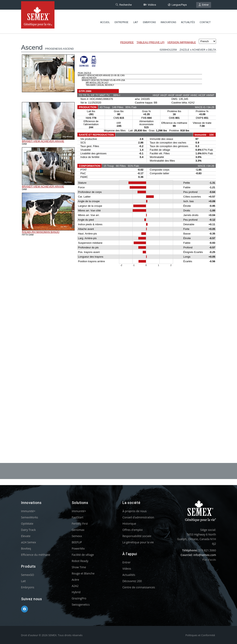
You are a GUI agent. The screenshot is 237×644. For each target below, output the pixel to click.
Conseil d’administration (138, 517)
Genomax (78, 530)
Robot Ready (80, 561)
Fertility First (80, 524)
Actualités (188, 21)
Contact (205, 21)
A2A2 (75, 586)
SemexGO (28, 575)
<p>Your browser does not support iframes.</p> (119, 237)
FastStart (78, 517)
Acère (75, 580)
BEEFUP (77, 542)
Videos (127, 569)
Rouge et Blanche (83, 573)
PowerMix (78, 548)
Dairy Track (28, 530)
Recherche (124, 5)
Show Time (79, 567)
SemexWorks (30, 517)
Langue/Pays (177, 5)
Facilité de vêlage (83, 555)
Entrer (204, 5)
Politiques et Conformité (200, 635)
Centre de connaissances (139, 587)
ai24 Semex (29, 542)
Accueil (105, 21)
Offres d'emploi (133, 530)
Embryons (149, 21)
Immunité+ (28, 511)
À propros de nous (135, 511)
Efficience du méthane (36, 555)
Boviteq (26, 548)
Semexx (77, 536)
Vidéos (150, 5)
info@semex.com (205, 555)
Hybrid (76, 592)
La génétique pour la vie (138, 542)
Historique (129, 524)
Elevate (26, 536)
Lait (136, 21)
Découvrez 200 (132, 581)
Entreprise (122, 21)
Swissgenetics (81, 605)
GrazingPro (79, 598)
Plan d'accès (209, 560)
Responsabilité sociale (137, 536)
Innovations (168, 21)
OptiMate (27, 524)
